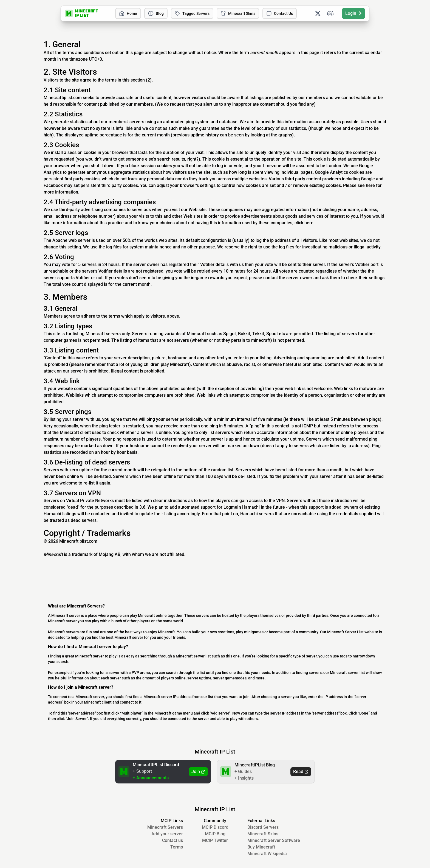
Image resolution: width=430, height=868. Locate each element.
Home (128, 13)
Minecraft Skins (238, 13)
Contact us (172, 840)
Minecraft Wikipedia (267, 854)
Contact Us (280, 13)
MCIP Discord (215, 827)
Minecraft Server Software (274, 840)
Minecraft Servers (165, 827)
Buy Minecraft (261, 847)
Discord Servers (263, 827)
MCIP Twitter (215, 840)
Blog (156, 13)
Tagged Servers (192, 13)
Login (353, 13)
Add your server (167, 834)
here (370, 185)
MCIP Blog (215, 834)
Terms (177, 847)
